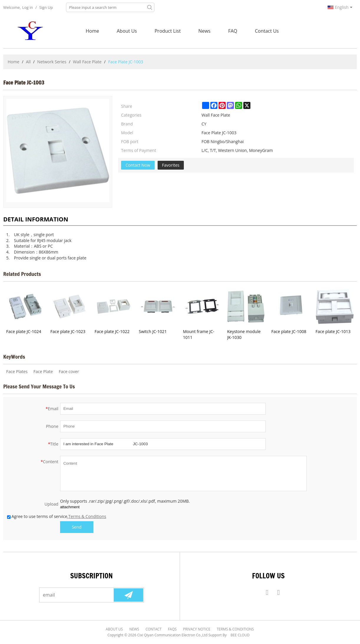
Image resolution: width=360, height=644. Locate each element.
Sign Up (46, 7)
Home (92, 31)
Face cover (69, 371)
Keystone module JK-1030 (244, 334)
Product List (168, 31)
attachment (70, 507)
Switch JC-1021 (153, 331)
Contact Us (267, 31)
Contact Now (138, 165)
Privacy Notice (196, 629)
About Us (127, 31)
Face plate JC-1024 (24, 331)
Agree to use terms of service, (57, 516)
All (28, 62)
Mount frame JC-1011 (199, 334)
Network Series (52, 62)
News (204, 31)
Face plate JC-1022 (112, 331)
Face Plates (17, 371)
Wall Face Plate (87, 62)
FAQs (172, 629)
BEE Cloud (240, 635)
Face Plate (43, 371)
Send (77, 527)
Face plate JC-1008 (289, 331)
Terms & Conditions (87, 516)
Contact (154, 629)
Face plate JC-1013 (333, 331)
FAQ (233, 31)
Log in (27, 7)
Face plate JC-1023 (68, 331)
